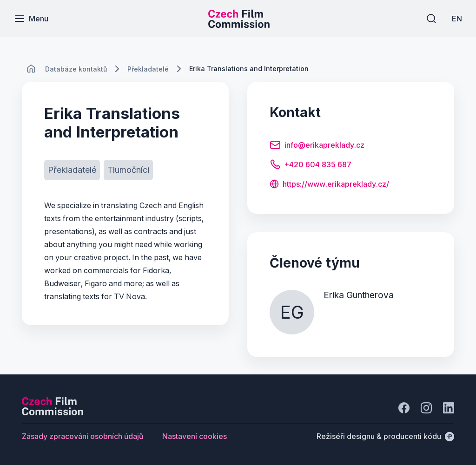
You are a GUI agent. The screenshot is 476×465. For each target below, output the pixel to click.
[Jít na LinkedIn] (449, 408)
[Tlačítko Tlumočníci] (128, 170)
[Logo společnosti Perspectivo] (53, 413)
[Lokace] (76, 69)
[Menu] (31, 19)
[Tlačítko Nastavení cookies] (195, 436)
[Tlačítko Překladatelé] (72, 170)
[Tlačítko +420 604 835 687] (311, 166)
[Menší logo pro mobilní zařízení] (239, 25)
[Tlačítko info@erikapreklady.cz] (317, 146)
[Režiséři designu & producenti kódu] (385, 436)
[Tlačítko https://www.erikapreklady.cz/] (329, 185)
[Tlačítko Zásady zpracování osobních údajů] (83, 436)
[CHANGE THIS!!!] (31, 69)
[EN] (457, 19)
